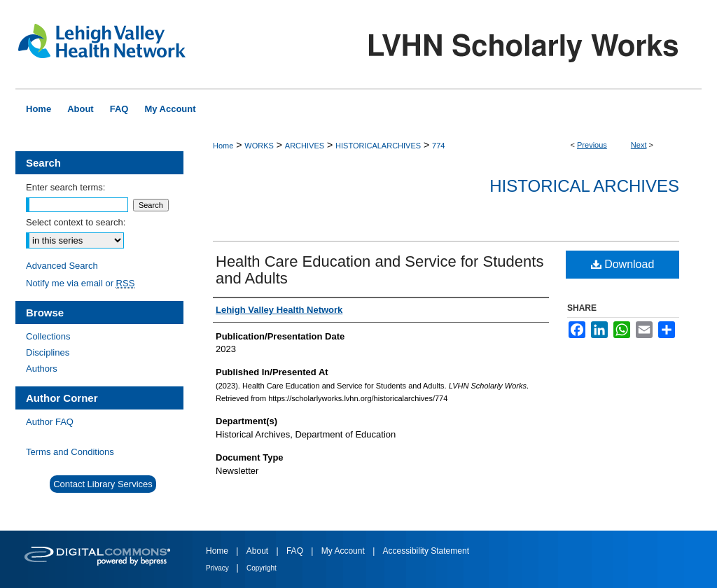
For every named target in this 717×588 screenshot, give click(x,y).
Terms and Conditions (70, 452)
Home (223, 146)
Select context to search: (76, 222)
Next (639, 145)
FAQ (296, 551)
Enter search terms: (65, 187)
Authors (42, 369)
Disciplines (48, 352)
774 (438, 146)
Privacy (218, 568)
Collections (48, 336)
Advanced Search (62, 266)
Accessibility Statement (426, 551)
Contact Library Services (103, 484)
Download (623, 264)
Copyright (262, 568)
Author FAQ (50, 422)
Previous (592, 145)
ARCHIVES (305, 146)
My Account (344, 551)
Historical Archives (584, 186)
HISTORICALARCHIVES (378, 146)
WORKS (259, 146)
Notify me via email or (80, 283)
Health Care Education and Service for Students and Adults (380, 270)
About (259, 551)
